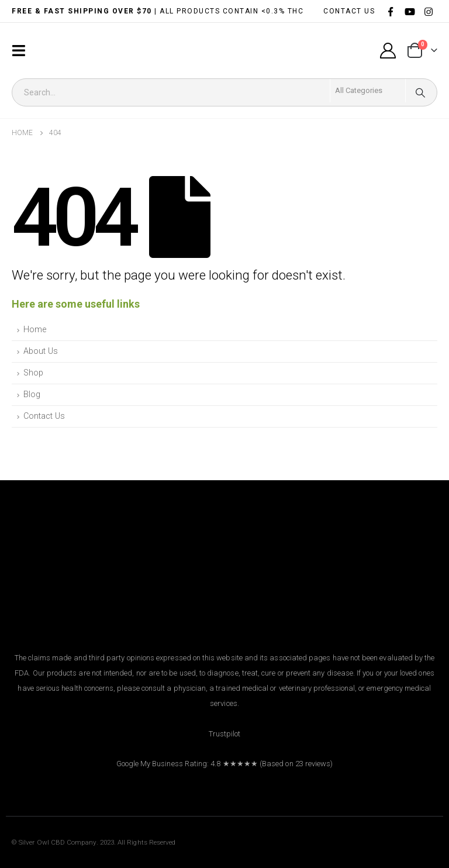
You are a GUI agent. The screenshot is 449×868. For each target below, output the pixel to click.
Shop (33, 373)
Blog (32, 395)
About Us (41, 351)
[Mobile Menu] (22, 51)
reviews (318, 764)
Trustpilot (225, 734)
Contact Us (44, 416)
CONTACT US (349, 11)
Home (35, 330)
